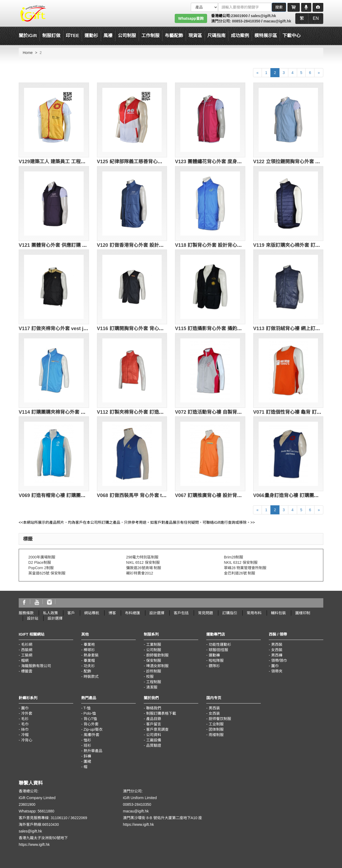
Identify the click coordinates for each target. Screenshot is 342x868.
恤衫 (87, 740)
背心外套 (91, 724)
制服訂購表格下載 (161, 713)
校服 (150, 677)
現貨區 (195, 36)
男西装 (214, 708)
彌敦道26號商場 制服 (144, 568)
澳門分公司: (221, 21)
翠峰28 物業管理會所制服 (245, 568)
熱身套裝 (91, 655)
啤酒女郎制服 (157, 666)
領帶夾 (277, 671)
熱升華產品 (93, 751)
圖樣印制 (303, 613)
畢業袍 (89, 644)
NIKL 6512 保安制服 (143, 562)
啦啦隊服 (216, 660)
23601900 (239, 16)
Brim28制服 (234, 557)
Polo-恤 (90, 713)
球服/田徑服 (219, 650)
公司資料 (154, 735)
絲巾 (25, 729)
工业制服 (216, 724)
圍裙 (87, 761)
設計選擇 (157, 613)
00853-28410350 (246, 21)
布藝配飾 (174, 36)
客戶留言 (154, 724)
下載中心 (292, 36)
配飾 (87, 671)
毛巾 (25, 724)
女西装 (214, 713)
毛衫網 (27, 644)
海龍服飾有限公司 (36, 666)
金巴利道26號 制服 (240, 573)
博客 (112, 613)
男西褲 (277, 655)
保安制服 (154, 660)
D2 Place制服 (40, 562)
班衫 (87, 745)
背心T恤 (90, 719)
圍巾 (275, 666)
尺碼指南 (216, 36)
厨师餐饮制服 (220, 719)
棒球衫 (89, 650)
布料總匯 (133, 613)
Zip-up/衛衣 (93, 729)
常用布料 (254, 613)
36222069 (79, 818)
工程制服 (154, 682)
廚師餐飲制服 (157, 655)
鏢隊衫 (214, 666)
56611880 (46, 811)
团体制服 (216, 729)
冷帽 (25, 735)
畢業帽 (89, 660)
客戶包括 (181, 613)
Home (28, 53)
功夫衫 (89, 666)
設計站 (33, 618)
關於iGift (28, 36)
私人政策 (50, 613)
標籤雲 (27, 671)
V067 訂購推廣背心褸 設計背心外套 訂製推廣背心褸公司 (236, 495)
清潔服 (152, 687)
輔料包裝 (278, 613)
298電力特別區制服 (142, 557)
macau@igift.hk (277, 21)
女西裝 (277, 650)
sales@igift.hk (263, 16)
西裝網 (27, 650)
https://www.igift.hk (34, 844)
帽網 (25, 660)
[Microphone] (306, 7)
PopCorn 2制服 (41, 568)
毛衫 (25, 719)
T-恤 (87, 708)
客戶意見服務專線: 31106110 (43, 818)
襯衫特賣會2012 (140, 573)
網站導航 (92, 613)
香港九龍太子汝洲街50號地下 (43, 838)
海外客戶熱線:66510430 (39, 824)
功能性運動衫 (220, 644)
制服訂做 (51, 36)
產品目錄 (154, 719)
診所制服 (154, 671)
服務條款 (26, 613)
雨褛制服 (216, 735)
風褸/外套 (92, 735)
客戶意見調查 (157, 729)
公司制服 (154, 650)
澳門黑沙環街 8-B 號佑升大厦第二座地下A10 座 (162, 818)
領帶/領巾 (279, 660)
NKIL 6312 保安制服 (241, 562)
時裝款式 (91, 677)
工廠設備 (154, 740)
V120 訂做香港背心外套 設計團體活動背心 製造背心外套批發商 (165, 245)
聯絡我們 (154, 708)
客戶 (71, 613)
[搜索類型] (204, 7)
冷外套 (27, 713)
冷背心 (27, 740)
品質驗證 (154, 745)
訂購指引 (230, 613)
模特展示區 (266, 36)
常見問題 (205, 613)
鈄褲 (87, 756)
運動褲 (214, 655)
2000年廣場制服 (42, 557)
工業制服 (154, 644)
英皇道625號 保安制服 (47, 573)
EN (316, 18)
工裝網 (27, 655)
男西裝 (277, 644)
